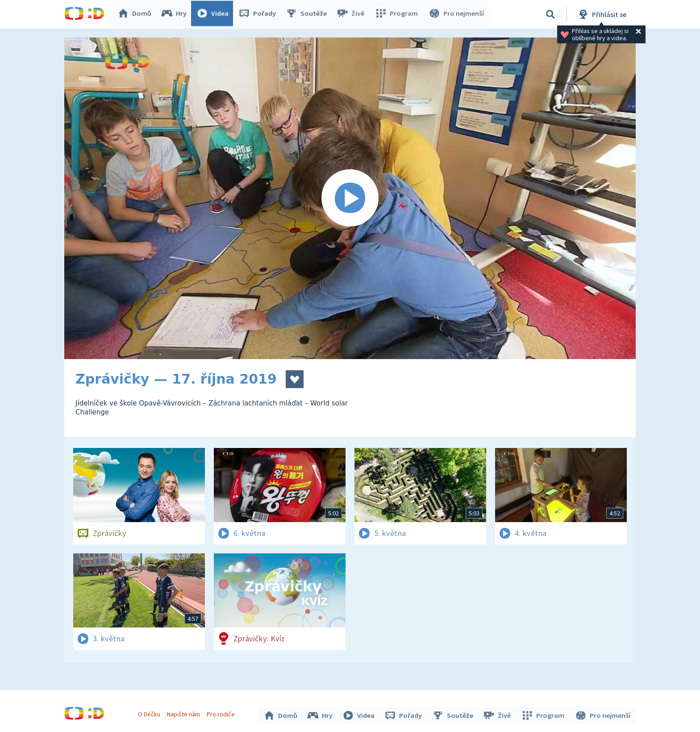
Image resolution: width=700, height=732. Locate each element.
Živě (352, 14)
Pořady (259, 14)
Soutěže (308, 14)
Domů (136, 14)
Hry (176, 14)
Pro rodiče (222, 713)
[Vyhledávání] (550, 14)
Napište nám (184, 713)
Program (397, 14)
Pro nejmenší (456, 14)
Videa (214, 14)
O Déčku (150, 713)
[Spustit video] (350, 198)
